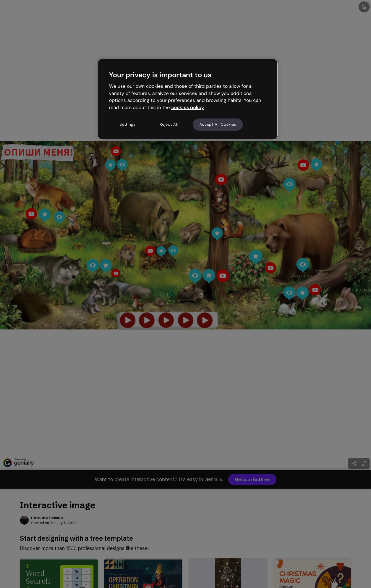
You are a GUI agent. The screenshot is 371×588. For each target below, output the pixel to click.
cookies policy (188, 107)
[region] (188, 99)
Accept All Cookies (218, 124)
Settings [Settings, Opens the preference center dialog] (128, 124)
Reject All (169, 124)
